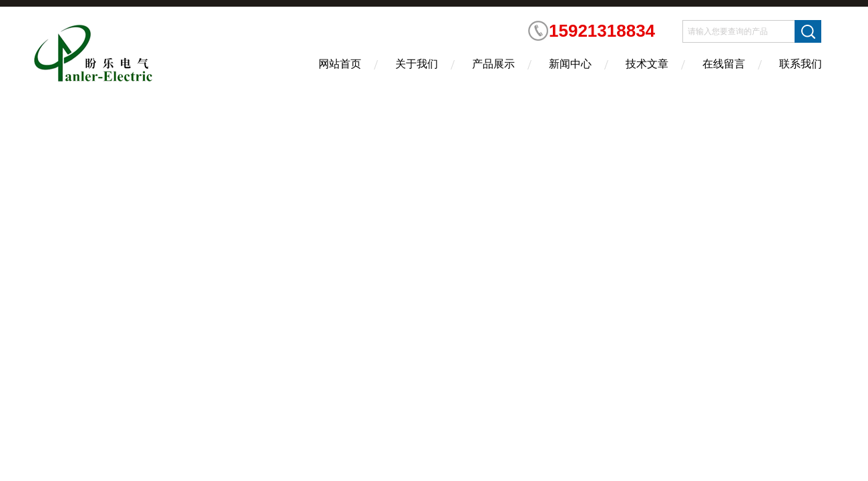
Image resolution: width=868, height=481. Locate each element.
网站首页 (340, 64)
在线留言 (724, 64)
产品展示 (493, 64)
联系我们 (801, 64)
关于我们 (417, 64)
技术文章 (647, 64)
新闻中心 (570, 64)
